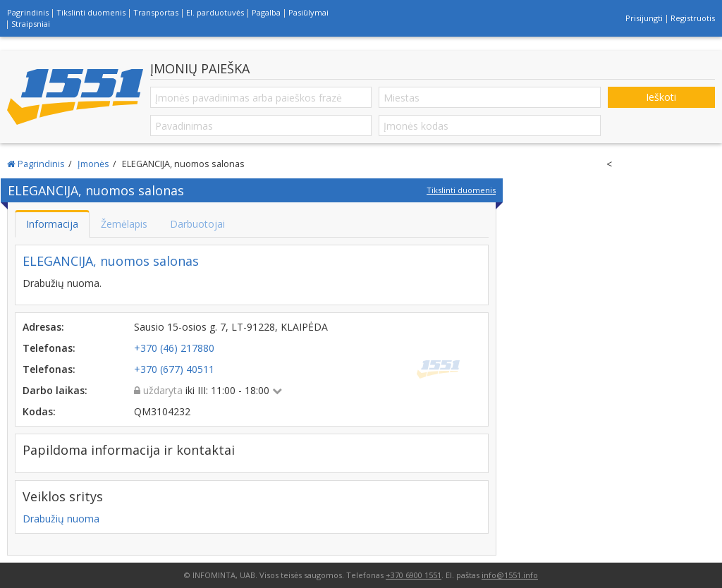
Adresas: (43, 327)
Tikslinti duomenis (91, 12)
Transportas (156, 12)
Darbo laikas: (55, 390)
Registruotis (693, 18)
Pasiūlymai (308, 12)
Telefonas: (49, 348)
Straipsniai (31, 24)
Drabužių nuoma (61, 519)
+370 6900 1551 (414, 575)
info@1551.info (510, 575)
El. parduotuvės (215, 12)
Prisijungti (644, 18)
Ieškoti (661, 97)
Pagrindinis (28, 12)
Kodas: (39, 411)
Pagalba (266, 12)
